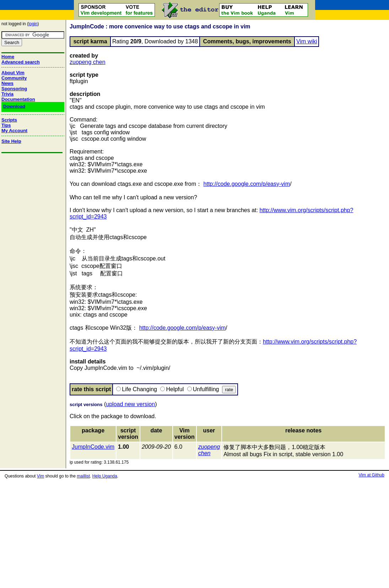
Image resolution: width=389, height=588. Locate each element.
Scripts (9, 120)
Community (14, 78)
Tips (6, 125)
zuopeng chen (88, 62)
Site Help (11, 141)
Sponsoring (14, 89)
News (7, 83)
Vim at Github (371, 475)
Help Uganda (105, 476)
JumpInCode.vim (93, 447)
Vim (40, 476)
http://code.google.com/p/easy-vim (247, 184)
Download (14, 106)
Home (8, 57)
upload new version (130, 404)
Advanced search (21, 62)
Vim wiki (307, 41)
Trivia (7, 94)
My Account (14, 131)
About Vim (13, 73)
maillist (83, 476)
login (33, 24)
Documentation (18, 99)
